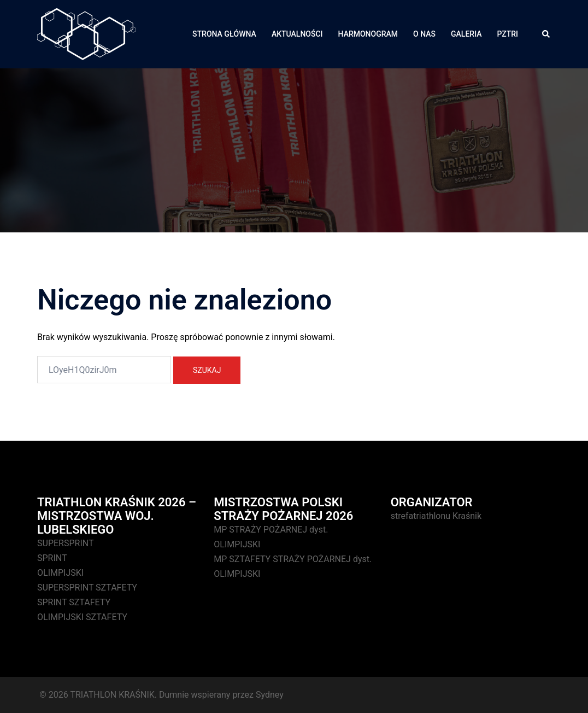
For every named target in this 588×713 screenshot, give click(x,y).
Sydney (270, 695)
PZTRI (508, 34)
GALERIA (466, 34)
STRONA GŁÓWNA (224, 34)
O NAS (424, 34)
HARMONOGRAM (368, 34)
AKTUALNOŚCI (297, 34)
